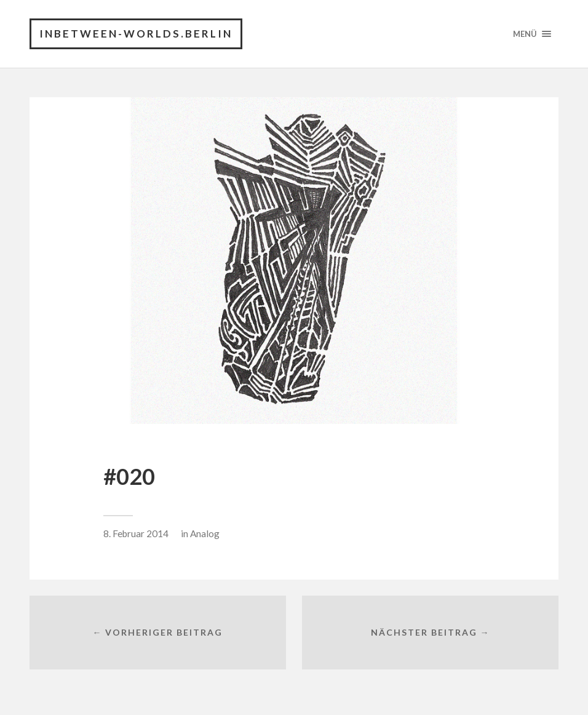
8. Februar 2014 (136, 533)
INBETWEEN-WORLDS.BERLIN (136, 34)
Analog (205, 533)
